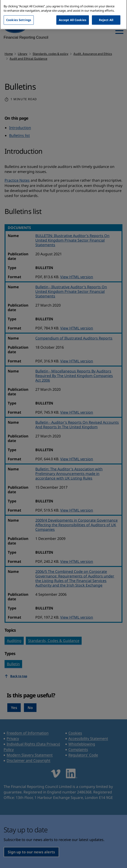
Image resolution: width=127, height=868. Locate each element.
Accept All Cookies (73, 16)
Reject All (106, 16)
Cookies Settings (19, 16)
